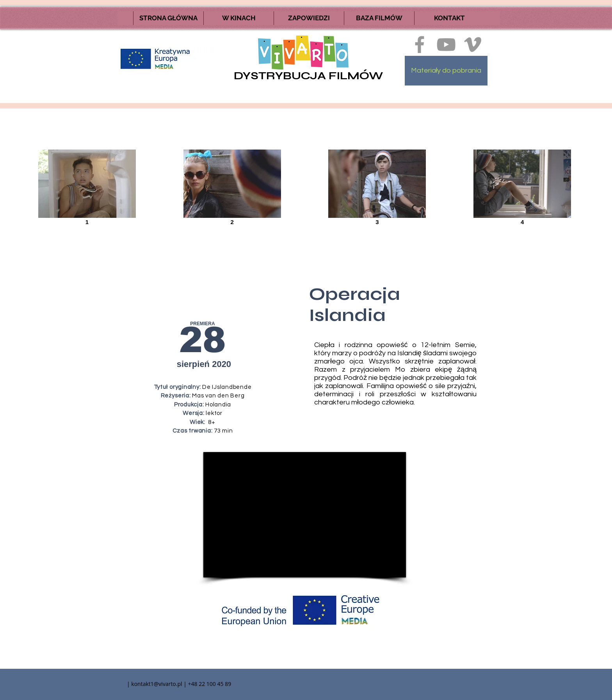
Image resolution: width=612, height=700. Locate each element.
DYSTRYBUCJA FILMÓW (308, 76)
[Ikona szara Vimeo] (473, 45)
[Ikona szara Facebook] (420, 45)
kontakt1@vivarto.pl (157, 684)
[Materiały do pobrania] (446, 71)
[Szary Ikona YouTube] (446, 45)
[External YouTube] (305, 515)
